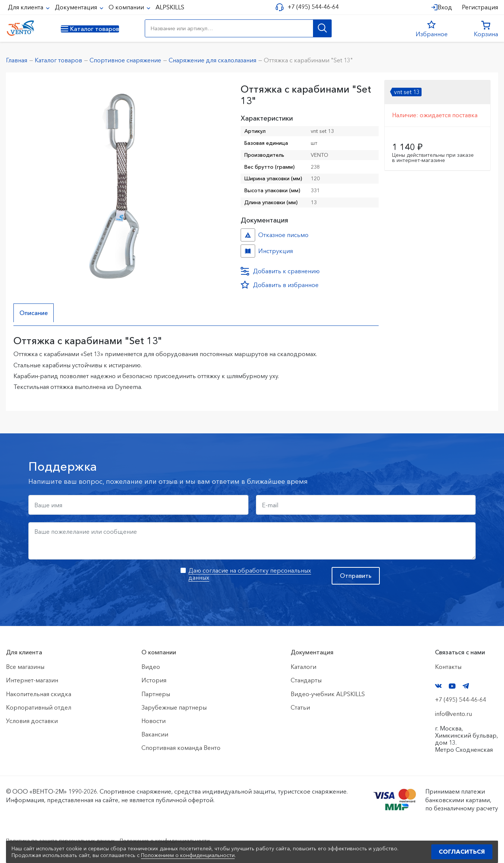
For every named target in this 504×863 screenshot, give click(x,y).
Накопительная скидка (39, 694)
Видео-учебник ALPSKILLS (328, 694)
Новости (154, 721)
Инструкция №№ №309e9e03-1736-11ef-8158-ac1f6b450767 (248, 251)
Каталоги (303, 667)
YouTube (452, 686)
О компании (127, 7)
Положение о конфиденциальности (186, 840)
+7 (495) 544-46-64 (310, 7)
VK (438, 686)
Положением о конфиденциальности (188, 855)
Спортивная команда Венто (181, 748)
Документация (77, 7)
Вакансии (155, 734)
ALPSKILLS (170, 7)
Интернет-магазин (32, 680)
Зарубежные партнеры (174, 707)
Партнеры (156, 694)
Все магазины (25, 667)
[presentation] (85, 582)
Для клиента (26, 7)
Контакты (448, 667)
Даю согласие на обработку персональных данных (250, 574)
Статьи (300, 707)
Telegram (466, 686)
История (154, 680)
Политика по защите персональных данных (68, 840)
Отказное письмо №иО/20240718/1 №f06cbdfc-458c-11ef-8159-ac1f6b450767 (248, 235)
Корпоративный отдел (39, 707)
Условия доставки (32, 721)
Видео (151, 667)
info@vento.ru (453, 714)
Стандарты (306, 680)
